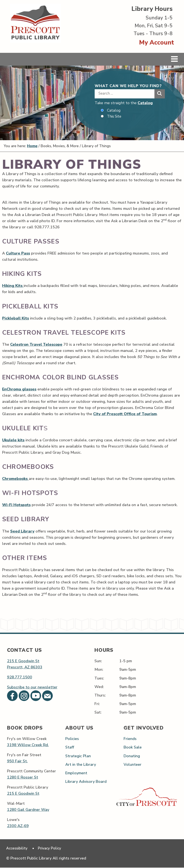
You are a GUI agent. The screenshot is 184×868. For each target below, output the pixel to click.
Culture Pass (18, 253)
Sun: (98, 661)
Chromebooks (15, 479)
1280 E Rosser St (23, 777)
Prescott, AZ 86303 (25, 667)
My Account (157, 42)
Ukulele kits (13, 440)
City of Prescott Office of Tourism (125, 414)
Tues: (99, 678)
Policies (72, 739)
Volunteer (133, 764)
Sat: (98, 713)
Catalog (145, 103)
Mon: (99, 670)
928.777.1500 (20, 677)
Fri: (97, 704)
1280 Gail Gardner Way (28, 810)
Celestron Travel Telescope (36, 344)
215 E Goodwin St (23, 661)
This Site (115, 117)
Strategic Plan (78, 756)
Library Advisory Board (86, 782)
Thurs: (100, 695)
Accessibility (17, 848)
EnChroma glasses (19, 389)
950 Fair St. (17, 761)
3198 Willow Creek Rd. (28, 745)
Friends (130, 739)
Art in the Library (81, 764)
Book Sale (133, 747)
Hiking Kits (13, 286)
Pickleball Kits (16, 318)
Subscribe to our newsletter (32, 687)
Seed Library (22, 531)
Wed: (99, 687)
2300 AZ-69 (18, 826)
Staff (70, 747)
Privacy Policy (51, 848)
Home (34, 146)
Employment (76, 773)
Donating (132, 756)
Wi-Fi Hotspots (16, 505)
